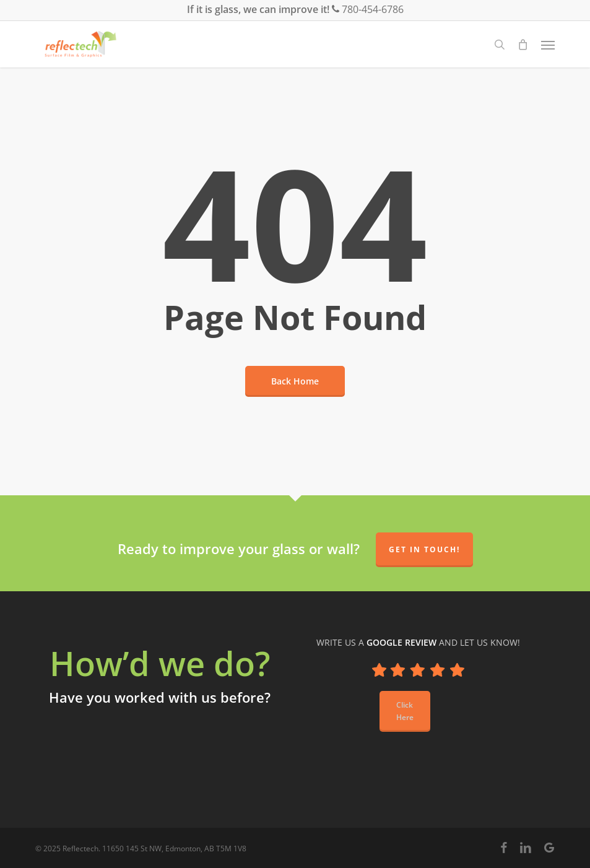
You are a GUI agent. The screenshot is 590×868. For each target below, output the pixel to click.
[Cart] (523, 45)
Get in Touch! (424, 549)
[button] (548, 45)
